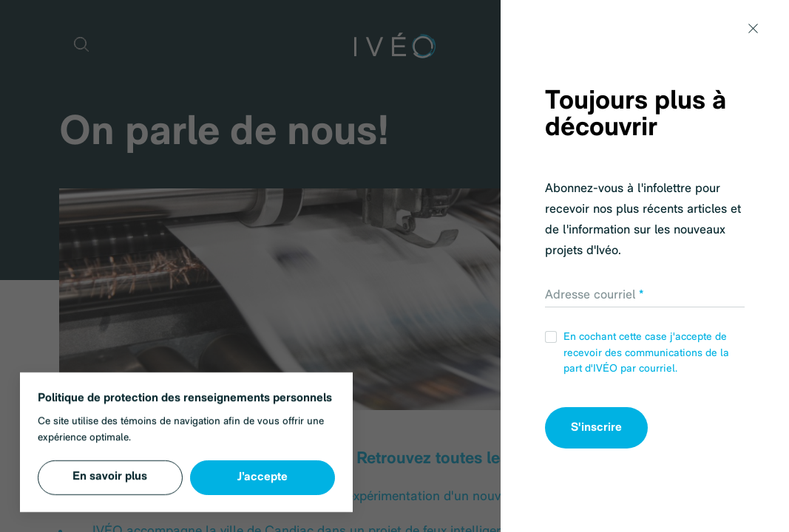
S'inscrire (596, 428)
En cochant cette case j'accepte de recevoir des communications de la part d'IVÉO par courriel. (637, 353)
